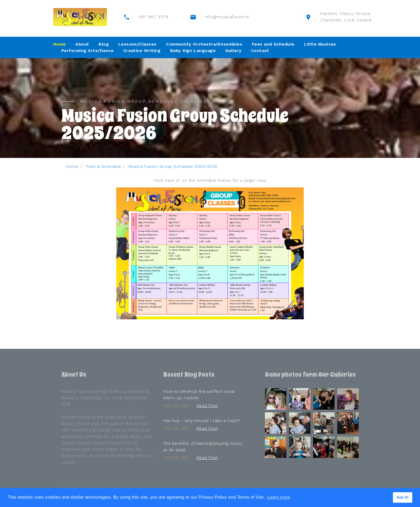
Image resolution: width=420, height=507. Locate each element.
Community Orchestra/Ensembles (204, 44)
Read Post (207, 406)
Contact (260, 51)
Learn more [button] (279, 497)
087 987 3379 (153, 17)
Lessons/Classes (138, 44)
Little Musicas (320, 44)
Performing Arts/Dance (87, 51)
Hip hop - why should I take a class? (201, 421)
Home (60, 44)
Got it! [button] (403, 497)
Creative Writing (142, 51)
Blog (104, 44)
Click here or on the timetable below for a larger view (210, 180)
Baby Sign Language (193, 51)
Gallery (233, 51)
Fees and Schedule (273, 44)
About (82, 44)
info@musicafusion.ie (227, 17)
